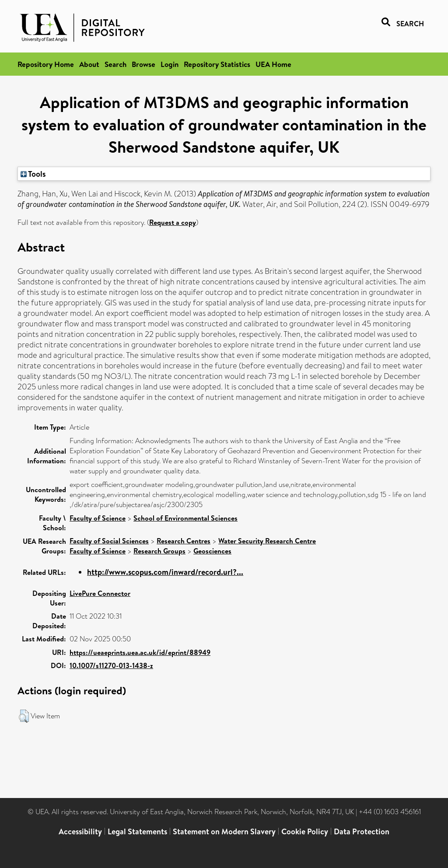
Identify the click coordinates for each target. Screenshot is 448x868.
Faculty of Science (98, 518)
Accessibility (80, 831)
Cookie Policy (305, 831)
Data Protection (362, 831)
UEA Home (273, 64)
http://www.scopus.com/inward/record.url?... (165, 572)
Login (170, 64)
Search (115, 64)
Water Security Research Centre (267, 541)
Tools (33, 174)
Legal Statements (137, 831)
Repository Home (46, 64)
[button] (24, 716)
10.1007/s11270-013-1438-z (111, 665)
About (89, 64)
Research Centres (184, 541)
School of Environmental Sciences (185, 518)
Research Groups (159, 551)
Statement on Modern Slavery (224, 831)
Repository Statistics (217, 64)
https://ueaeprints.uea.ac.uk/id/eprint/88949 (140, 652)
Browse (143, 64)
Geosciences (212, 551)
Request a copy (173, 222)
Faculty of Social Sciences (109, 541)
